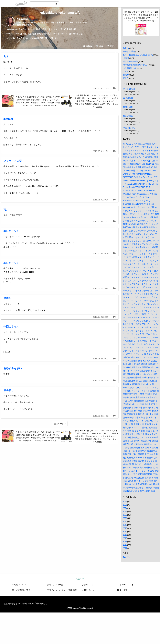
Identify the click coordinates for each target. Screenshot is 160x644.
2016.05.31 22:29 (101, 88)
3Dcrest (8, 119)
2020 (125, 521)
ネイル (126, 72)
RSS (126, 557)
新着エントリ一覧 (55, 585)
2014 (125, 542)
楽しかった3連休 (130, 61)
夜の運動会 (128, 98)
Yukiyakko (23, 19)
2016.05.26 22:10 (101, 317)
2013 (125, 545)
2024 (125, 508)
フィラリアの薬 (13, 161)
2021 (125, 518)
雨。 (6, 209)
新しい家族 (128, 116)
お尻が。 (9, 298)
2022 (125, 515)
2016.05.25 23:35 (101, 381)
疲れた (126, 78)
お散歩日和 (128, 107)
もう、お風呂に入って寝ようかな (138, 55)
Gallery (87, 46)
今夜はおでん (129, 128)
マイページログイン (126, 585)
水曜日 (126, 58)
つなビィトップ (19, 585)
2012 (125, 548)
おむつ (126, 48)
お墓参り (9, 390)
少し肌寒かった (130, 68)
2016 (125, 535)
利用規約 (73, 590)
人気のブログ (88, 585)
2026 (125, 501)
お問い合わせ (88, 590)
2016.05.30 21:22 (101, 221)
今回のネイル (11, 327)
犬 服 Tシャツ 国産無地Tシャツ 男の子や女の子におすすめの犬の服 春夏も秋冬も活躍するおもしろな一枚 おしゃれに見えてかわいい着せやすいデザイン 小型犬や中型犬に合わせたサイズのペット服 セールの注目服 (38, 101)
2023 (125, 511)
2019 (125, 525)
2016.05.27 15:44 (101, 288)
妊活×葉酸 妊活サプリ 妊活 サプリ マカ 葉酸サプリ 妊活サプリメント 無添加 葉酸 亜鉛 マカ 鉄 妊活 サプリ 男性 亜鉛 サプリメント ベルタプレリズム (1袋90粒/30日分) (141, 16)
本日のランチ (11, 231)
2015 (125, 538)
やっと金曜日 (129, 51)
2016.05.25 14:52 (101, 416)
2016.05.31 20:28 (101, 200)
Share (111, 46)
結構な (126, 75)
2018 (125, 528)
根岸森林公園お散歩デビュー (136, 65)
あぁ (6, 56)
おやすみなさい (13, 368)
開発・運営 (122, 590)
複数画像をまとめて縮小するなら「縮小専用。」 (26, 604)
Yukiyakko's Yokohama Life (60, 13)
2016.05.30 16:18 (101, 253)
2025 (125, 505)
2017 (125, 532)
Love (100, 46)
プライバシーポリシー (57, 590)
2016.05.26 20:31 (101, 359)
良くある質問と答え (21, 590)
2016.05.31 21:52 (101, 151)
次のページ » (60, 424)
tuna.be (80, 579)
